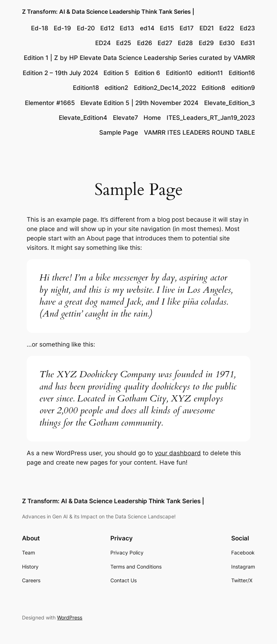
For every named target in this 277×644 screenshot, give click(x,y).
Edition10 (179, 73)
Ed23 (247, 28)
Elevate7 (126, 118)
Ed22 (227, 28)
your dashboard (178, 453)
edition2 (116, 88)
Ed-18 (40, 28)
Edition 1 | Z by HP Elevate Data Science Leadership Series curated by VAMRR (139, 58)
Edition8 (214, 88)
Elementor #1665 (50, 103)
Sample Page (119, 132)
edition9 (243, 88)
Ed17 (187, 28)
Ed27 (165, 43)
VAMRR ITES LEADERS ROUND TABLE (199, 132)
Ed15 (167, 28)
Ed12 (107, 28)
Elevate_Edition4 (83, 118)
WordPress (70, 617)
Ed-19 (62, 28)
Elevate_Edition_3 (230, 103)
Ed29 (206, 43)
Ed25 (124, 43)
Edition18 (86, 88)
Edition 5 (116, 73)
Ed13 (127, 28)
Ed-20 (86, 28)
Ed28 (185, 43)
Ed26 (145, 43)
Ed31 (248, 43)
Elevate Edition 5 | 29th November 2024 (139, 103)
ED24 (103, 43)
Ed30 (227, 43)
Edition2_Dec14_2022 (165, 88)
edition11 (210, 73)
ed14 (147, 28)
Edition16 (242, 73)
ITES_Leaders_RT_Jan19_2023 (211, 118)
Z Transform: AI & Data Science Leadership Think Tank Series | (108, 12)
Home (152, 118)
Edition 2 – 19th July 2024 (60, 73)
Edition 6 (147, 73)
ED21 (207, 28)
